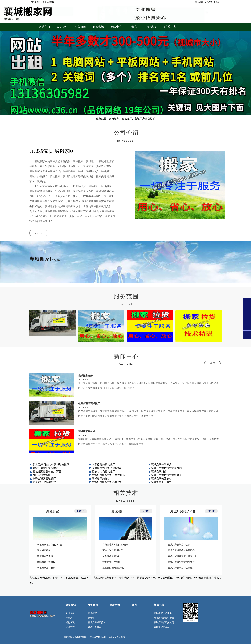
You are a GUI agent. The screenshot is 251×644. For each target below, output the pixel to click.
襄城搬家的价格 (87, 431)
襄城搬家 (53, 511)
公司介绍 (71, 605)
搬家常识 (115, 605)
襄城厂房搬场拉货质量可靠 (166, 468)
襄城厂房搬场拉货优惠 (45, 468)
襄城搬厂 (118, 511)
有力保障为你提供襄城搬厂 (107, 468)
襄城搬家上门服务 (161, 482)
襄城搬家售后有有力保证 (47, 471)
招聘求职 (70, 622)
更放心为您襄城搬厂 (103, 471)
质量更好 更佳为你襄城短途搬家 (51, 464)
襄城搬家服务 (85, 376)
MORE (38, 233)
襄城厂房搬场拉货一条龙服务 (109, 475)
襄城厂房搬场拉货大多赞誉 (166, 475)
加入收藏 (208, 2)
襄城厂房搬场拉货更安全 (166, 622)
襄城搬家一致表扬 (161, 464)
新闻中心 (159, 605)
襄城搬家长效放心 (161, 479)
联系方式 (218, 2)
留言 (134, 605)
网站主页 (45, 27)
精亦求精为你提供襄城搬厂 (167, 618)
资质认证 (70, 618)
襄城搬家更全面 (162, 627)
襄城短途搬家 (94, 627)
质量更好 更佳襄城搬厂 (46, 482)
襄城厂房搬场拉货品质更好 (107, 482)
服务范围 (93, 605)
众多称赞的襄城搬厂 (103, 464)
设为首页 (199, 2)
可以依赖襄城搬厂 (43, 475)
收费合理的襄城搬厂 (89, 403)
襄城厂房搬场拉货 (183, 511)
